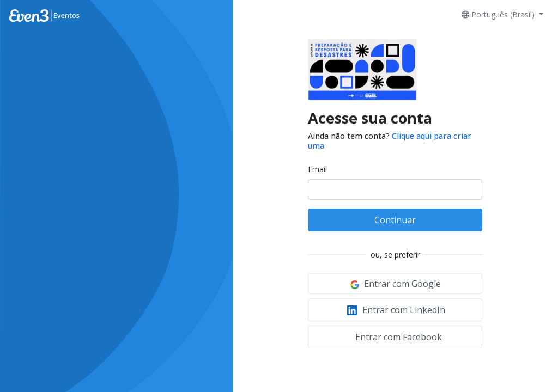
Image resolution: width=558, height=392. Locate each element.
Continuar (395, 220)
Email (317, 169)
